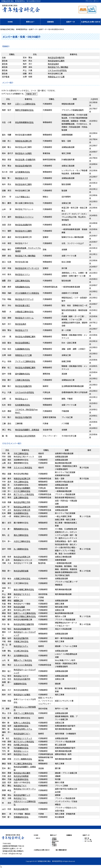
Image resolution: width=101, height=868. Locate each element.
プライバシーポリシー (92, 1)
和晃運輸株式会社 (22, 287)
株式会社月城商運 (21, 776)
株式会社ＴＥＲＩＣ (22, 594)
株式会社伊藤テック (22, 795)
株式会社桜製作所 (21, 809)
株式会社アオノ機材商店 (58, 67)
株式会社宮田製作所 (22, 629)
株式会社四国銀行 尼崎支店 (27, 430)
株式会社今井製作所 (23, 417)
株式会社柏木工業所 (56, 61)
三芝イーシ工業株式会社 (25, 104)
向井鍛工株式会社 (21, 745)
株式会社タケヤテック (24, 299)
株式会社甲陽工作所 (22, 502)
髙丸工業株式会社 (21, 535)
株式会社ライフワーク (23, 560)
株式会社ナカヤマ (21, 676)
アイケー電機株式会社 (23, 759)
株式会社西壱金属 (21, 571)
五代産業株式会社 (22, 172)
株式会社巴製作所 (21, 638)
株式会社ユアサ (22, 330)
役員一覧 (87, 838)
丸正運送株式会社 (21, 779)
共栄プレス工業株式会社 (24, 713)
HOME (10, 22)
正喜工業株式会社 (22, 281)
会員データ (71, 22)
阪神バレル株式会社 (22, 723)
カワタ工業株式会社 (22, 491)
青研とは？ (30, 22)
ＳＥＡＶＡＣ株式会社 (23, 467)
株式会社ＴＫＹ (20, 785)
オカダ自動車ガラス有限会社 (27, 293)
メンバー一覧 (88, 840)
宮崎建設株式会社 (21, 817)
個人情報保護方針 (60, 850)
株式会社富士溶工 (22, 305)
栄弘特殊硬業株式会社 (24, 122)
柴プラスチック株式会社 (24, 494)
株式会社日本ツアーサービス (27, 268)
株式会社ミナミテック (23, 738)
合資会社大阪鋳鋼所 (22, 488)
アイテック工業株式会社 (25, 361)
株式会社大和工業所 (22, 773)
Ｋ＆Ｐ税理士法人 (22, 197)
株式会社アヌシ (20, 798)
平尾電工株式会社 (21, 641)
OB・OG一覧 (88, 841)
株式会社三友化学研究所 (25, 436)
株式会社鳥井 (53, 64)
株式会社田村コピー (22, 734)
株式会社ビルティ (21, 646)
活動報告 (50, 22)
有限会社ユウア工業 (56, 77)
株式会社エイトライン (24, 217)
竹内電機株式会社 (21, 748)
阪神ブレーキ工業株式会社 (25, 613)
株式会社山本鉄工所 (22, 507)
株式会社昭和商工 (22, 343)
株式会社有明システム (23, 729)
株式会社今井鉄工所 (22, 510)
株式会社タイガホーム (24, 318)
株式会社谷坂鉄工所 (22, 557)
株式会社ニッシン (21, 751)
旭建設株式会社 (20, 684)
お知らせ (38, 838)
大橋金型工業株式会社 (24, 312)
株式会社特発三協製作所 (24, 624)
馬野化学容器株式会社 (24, 110)
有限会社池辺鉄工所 (23, 141)
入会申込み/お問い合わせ (91, 22)
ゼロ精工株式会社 (21, 651)
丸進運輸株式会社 (22, 349)
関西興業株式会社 (21, 529)
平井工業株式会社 (21, 453)
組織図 (54, 843)
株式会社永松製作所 (22, 679)
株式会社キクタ (22, 178)
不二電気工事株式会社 (23, 763)
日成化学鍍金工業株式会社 (25, 616)
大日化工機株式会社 (22, 541)
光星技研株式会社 (21, 726)
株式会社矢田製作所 (23, 386)
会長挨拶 (54, 838)
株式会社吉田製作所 (23, 225)
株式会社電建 (19, 607)
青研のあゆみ (55, 841)
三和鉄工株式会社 (22, 380)
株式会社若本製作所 (56, 57)
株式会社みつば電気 (23, 153)
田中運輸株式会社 (22, 374)
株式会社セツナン (22, 274)
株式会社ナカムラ (21, 754)
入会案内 (54, 846)
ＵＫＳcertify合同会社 (57, 70)
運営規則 (54, 844)
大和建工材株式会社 (22, 578)
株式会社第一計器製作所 (25, 159)
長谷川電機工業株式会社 (24, 589)
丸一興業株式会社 (21, 549)
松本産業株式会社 (22, 405)
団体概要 (54, 840)
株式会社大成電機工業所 (25, 336)
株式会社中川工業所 (23, 231)
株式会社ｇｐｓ (22, 399)
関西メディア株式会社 (23, 660)
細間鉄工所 (18, 600)
